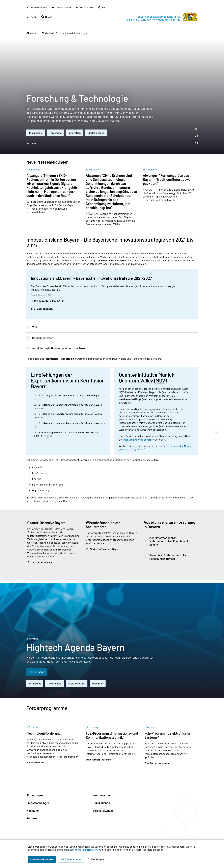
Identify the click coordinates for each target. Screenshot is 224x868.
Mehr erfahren (37, 664)
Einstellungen (96, 859)
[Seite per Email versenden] (196, 136)
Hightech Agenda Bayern (137, 432)
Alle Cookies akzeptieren (42, 859)
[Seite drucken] (196, 129)
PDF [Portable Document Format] (36, 294)
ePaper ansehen (42, 301)
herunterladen (47, 294)
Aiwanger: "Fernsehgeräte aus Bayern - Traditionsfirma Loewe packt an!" (167, 172)
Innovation (75, 125)
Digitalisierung (96, 125)
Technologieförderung (44, 726)
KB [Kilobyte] (48, 428)
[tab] (112, 320)
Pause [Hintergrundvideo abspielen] (33, 136)
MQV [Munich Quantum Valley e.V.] (160, 373)
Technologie (36, 125)
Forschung (56, 125)
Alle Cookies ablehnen (71, 859)
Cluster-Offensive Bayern (46, 515)
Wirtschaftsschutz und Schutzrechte (103, 517)
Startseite (32, 26)
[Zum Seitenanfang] (216, 434)
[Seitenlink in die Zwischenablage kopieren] (196, 122)
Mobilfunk (98, 676)
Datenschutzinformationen (85, 850)
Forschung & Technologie (73, 26)
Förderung (35, 676)
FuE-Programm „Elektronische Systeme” (167, 728)
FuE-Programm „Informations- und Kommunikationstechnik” (112, 728)
